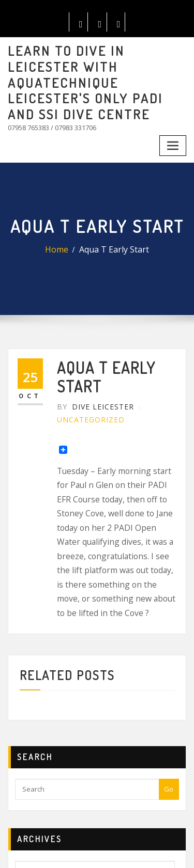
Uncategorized (84, 377)
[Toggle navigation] (174, 116)
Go (169, 681)
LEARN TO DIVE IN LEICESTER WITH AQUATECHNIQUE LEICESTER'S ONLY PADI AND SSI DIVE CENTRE (97, 68)
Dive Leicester (88, 366)
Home (64, 217)
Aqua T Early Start (112, 217)
